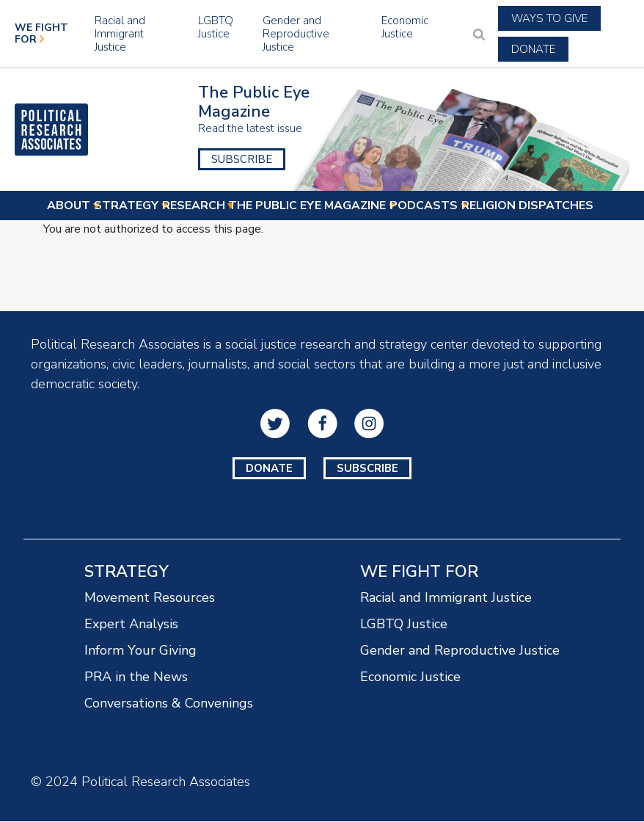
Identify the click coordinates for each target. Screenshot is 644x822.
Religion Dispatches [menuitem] (527, 206)
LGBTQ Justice (216, 27)
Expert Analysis (131, 624)
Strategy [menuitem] (126, 206)
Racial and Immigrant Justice (120, 34)
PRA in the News (136, 677)
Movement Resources (150, 597)
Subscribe (242, 159)
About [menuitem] (69, 206)
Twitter (275, 423)
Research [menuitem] (194, 206)
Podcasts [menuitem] (424, 206)
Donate (533, 49)
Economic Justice (405, 27)
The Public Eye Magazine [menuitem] (307, 206)
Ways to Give (549, 18)
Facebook (322, 423)
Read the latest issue (250, 128)
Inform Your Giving (140, 650)
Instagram (369, 423)
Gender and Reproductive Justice (296, 34)
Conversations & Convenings (169, 703)
